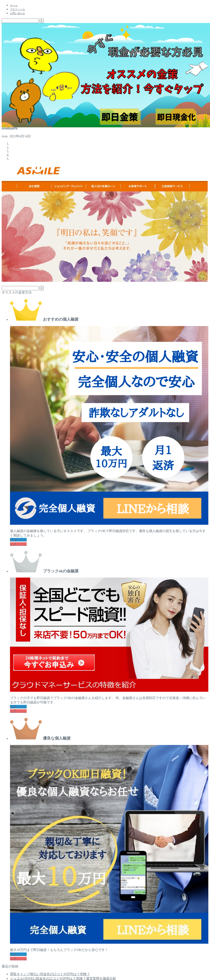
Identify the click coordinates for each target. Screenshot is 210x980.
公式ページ (18, 544)
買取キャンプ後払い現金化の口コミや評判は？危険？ (50, 974)
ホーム (14, 5)
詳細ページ (18, 540)
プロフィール (17, 9)
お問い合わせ (17, 13)
